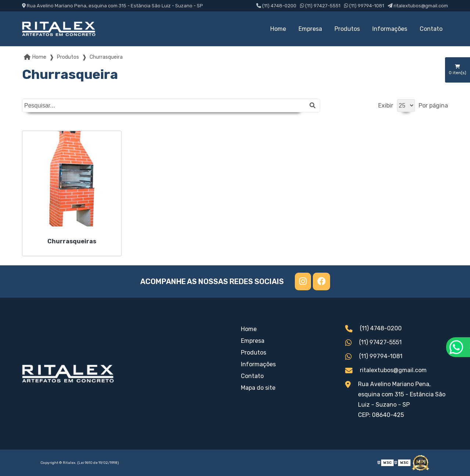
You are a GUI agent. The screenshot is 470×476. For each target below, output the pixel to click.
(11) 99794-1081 (364, 6)
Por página (433, 106)
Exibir (386, 106)
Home (278, 29)
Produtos (347, 29)
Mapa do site (258, 388)
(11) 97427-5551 (320, 6)
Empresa (310, 29)
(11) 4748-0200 (276, 6)
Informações (390, 29)
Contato (431, 29)
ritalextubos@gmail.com (418, 6)
